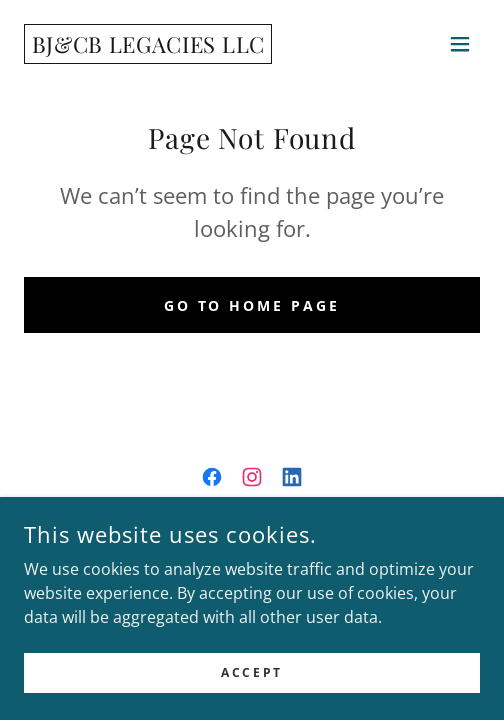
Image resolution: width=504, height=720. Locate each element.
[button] (460, 44)
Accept (251, 672)
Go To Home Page (252, 305)
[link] (148, 47)
